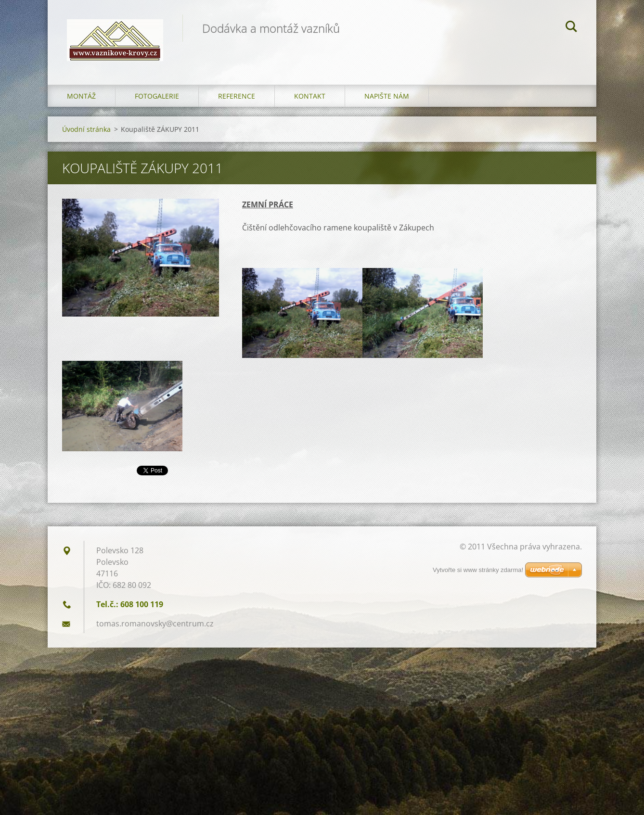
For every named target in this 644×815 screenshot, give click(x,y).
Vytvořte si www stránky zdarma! (478, 570)
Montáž (81, 96)
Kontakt (310, 96)
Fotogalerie (157, 96)
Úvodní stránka (86, 129)
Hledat (571, 28)
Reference (237, 96)
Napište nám (387, 96)
